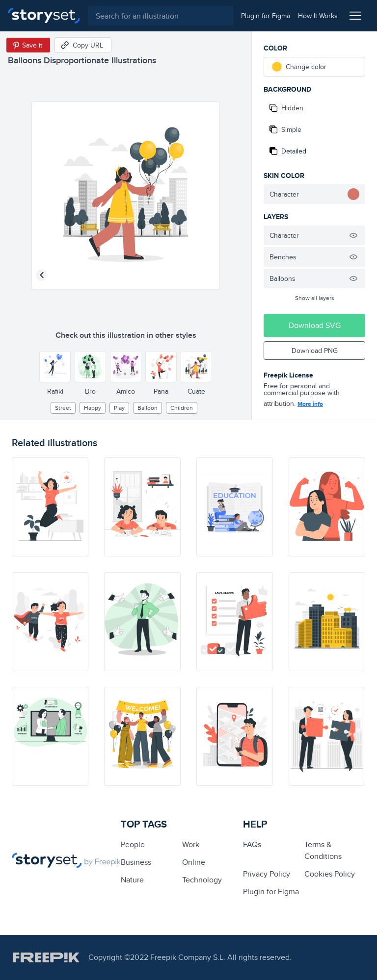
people (133, 844)
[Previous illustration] (42, 275)
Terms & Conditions (323, 850)
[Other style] (55, 367)
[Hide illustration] (353, 235)
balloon (148, 408)
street (63, 408)
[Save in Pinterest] (28, 45)
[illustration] (50, 507)
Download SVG (315, 325)
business (136, 862)
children (182, 408)
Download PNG (315, 351)
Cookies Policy (330, 874)
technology (202, 880)
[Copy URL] (83, 45)
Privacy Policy (267, 874)
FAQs (252, 844)
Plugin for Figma (271, 892)
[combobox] (161, 16)
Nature (132, 880)
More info (310, 404)
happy (93, 408)
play (119, 408)
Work (191, 844)
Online (194, 862)
